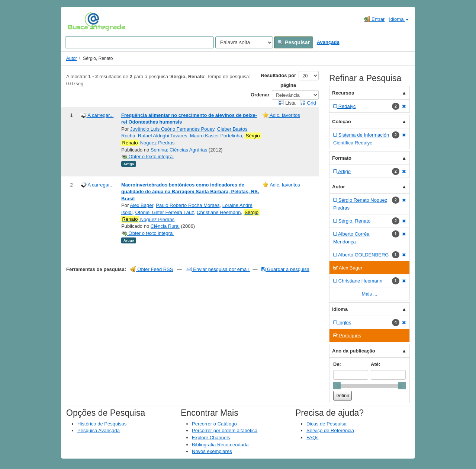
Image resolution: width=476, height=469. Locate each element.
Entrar (374, 19)
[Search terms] (139, 42)
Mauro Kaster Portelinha (216, 136)
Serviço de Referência (330, 430)
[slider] (337, 386)
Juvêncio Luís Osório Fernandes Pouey (172, 129)
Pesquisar (294, 42)
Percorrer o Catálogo (214, 424)
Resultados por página (278, 80)
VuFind (79, 21)
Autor (72, 58)
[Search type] (244, 42)
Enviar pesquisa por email (218, 269)
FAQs (313, 438)
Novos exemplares (212, 451)
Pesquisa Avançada (99, 430)
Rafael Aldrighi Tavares (163, 136)
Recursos (343, 93)
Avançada (328, 42)
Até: (375, 364)
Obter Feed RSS (152, 269)
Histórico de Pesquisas (102, 424)
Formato (342, 158)
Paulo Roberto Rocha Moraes (188, 205)
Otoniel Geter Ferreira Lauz (165, 212)
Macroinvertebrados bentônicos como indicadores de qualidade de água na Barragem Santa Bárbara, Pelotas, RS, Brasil (190, 192)
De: (337, 364)
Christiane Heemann (219, 212)
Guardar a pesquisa (285, 269)
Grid (309, 103)
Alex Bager (141, 205)
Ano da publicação (354, 351)
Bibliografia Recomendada (220, 445)
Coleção (342, 122)
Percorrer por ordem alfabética (225, 430)
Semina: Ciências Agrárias (179, 150)
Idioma (399, 19)
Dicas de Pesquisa (327, 424)
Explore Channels (211, 438)
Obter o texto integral (147, 157)
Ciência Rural (165, 226)
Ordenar (260, 95)
